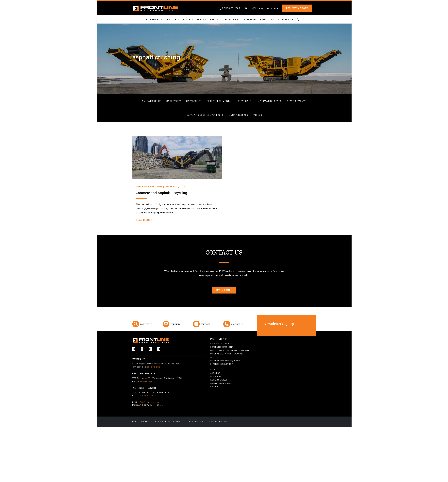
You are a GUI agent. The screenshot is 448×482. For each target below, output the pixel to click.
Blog (213, 370)
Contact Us (285, 19)
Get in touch (224, 290)
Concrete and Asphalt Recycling (161, 193)
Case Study (174, 101)
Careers (215, 387)
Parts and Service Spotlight (204, 115)
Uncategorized (238, 115)
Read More (143, 220)
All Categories (151, 101)
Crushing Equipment (221, 344)
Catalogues (194, 101)
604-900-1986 (153, 367)
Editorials (244, 101)
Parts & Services (209, 19)
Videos (258, 115)
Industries (233, 19)
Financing (250, 19)
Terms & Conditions (218, 422)
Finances (175, 324)
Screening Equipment (221, 347)
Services (205, 324)
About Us (267, 19)
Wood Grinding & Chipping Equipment (230, 350)
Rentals (188, 19)
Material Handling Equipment (226, 361)
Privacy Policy (195, 422)
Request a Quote (297, 8)
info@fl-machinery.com (263, 8)
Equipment (154, 19)
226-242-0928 (146, 381)
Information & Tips (269, 101)
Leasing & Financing (220, 383)
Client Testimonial (219, 101)
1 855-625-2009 (231, 8)
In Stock (173, 19)
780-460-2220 (146, 396)
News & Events (297, 101)
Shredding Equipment (222, 364)
